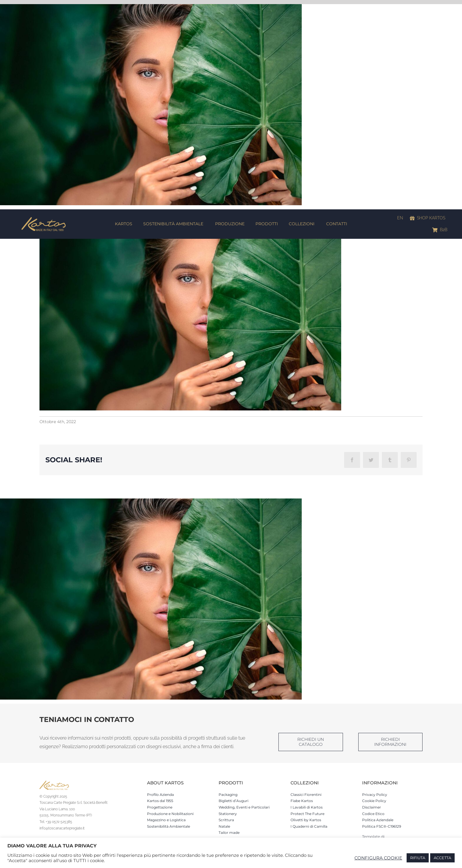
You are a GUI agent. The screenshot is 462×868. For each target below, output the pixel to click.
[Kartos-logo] (44, 219)
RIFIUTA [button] (418, 858)
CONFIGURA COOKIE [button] (378, 858)
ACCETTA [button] (442, 858)
